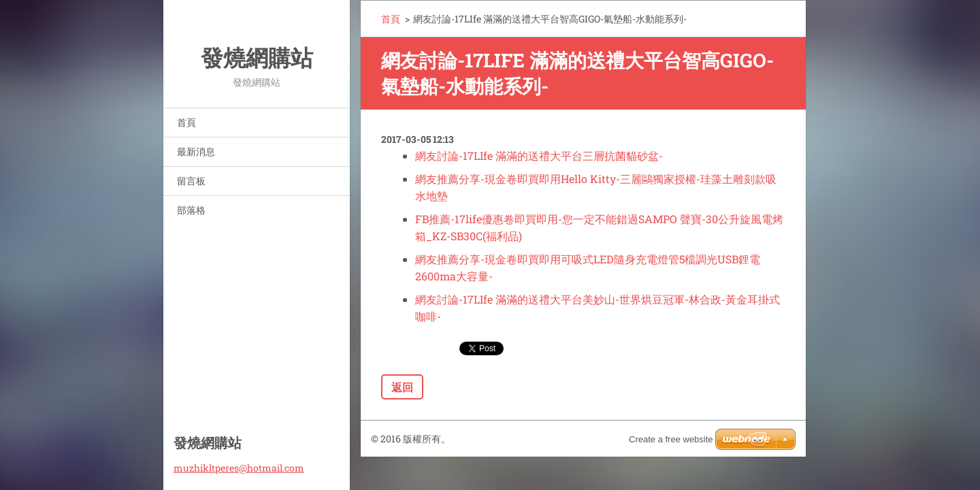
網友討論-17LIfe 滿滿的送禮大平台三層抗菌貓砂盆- (539, 156)
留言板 (191, 181)
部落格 (191, 210)
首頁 (186, 122)
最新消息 (196, 151)
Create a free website (671, 439)
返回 (402, 387)
